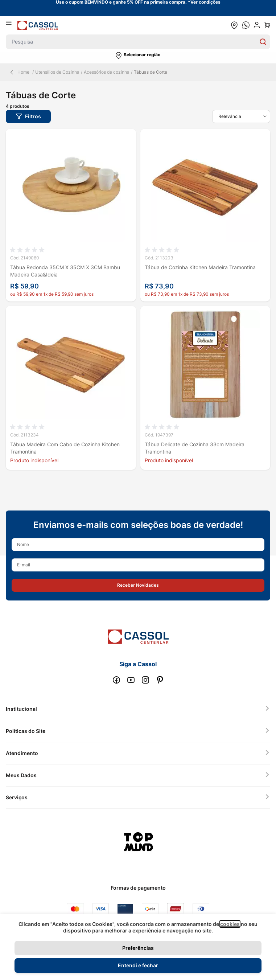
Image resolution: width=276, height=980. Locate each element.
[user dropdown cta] (257, 25)
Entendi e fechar (138, 965)
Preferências (138, 948)
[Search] (263, 42)
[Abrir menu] (12, 25)
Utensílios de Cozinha (57, 72)
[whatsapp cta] (246, 25)
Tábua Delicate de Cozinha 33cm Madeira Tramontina (195, 448)
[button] (138, 56)
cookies (230, 924)
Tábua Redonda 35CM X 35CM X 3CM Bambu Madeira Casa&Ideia (65, 271)
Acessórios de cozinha (107, 72)
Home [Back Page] (19, 72)
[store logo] (38, 25)
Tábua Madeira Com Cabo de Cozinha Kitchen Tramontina (65, 448)
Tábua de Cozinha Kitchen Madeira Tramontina (200, 267)
